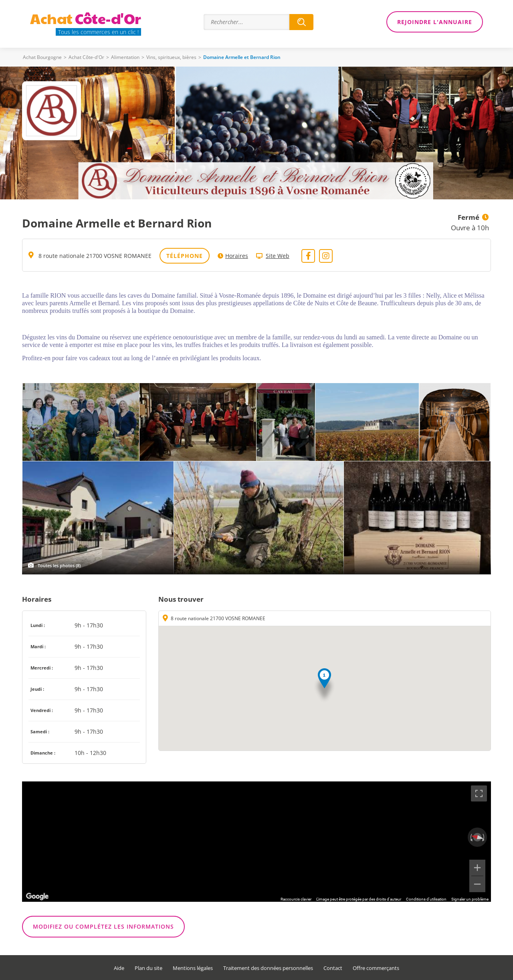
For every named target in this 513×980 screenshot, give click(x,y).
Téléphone (185, 256)
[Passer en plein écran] (479, 793)
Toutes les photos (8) (59, 565)
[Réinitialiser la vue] (477, 838)
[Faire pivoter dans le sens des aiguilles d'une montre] (484, 837)
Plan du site (148, 968)
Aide (119, 968)
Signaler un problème (470, 899)
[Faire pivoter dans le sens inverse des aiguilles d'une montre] (471, 837)
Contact (333, 968)
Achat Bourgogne (42, 57)
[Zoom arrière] (477, 884)
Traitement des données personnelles (268, 968)
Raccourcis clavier (296, 899)
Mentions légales (193, 968)
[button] (324, 686)
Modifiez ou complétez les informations (103, 926)
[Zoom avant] (477, 868)
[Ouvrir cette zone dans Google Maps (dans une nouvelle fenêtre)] (37, 897)
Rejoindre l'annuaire (435, 22)
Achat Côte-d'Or (86, 57)
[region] (256, 842)
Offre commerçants (376, 968)
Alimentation (125, 57)
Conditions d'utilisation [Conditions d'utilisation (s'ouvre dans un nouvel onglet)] (426, 899)
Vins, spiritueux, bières (171, 57)
